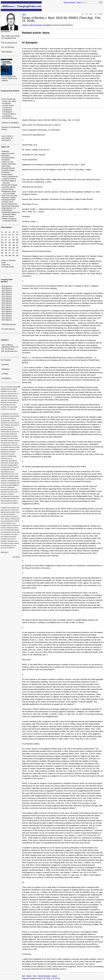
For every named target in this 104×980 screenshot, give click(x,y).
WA (6, 255)
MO (17, 242)
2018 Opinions (7, 303)
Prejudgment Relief (8, 200)
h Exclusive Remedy (10, 118)
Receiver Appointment (9, 204)
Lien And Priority (7, 189)
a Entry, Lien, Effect (9, 101)
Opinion (25, 25)
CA (17, 232)
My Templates (6, 360)
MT (2, 245)
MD (17, 240)
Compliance (6, 160)
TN (6, 253)
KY (6, 240)
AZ (10, 232)
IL (9, 237)
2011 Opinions (7, 318)
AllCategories (6, 378)
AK (6, 232)
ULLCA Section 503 (8, 99)
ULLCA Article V (7, 136)
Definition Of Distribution (10, 123)
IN (13, 237)
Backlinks (101, 14)
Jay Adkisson (5, 31)
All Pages (5, 374)
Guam (4, 263)
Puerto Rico (6, 265)
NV (10, 245)
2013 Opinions (7, 314)
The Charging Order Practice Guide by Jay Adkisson (9, 78)
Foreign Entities (7, 174)
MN (10, 242)
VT (17, 253)
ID (6, 237)
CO (2, 235)
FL (13, 235)
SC (17, 250)
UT (14, 253)
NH (14, 245)
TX (10, 253)
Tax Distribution (7, 210)
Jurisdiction (48, 25)
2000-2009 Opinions (9, 324)
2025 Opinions (7, 288)
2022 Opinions (7, 295)
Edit (87, 14)
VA (2, 255)
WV (10, 255)
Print (95, 14)
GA (17, 235)
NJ (17, 245)
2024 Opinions (7, 290)
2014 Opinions (7, 311)
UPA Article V (6, 140)
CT (6, 235)
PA (10, 250)
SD (2, 253)
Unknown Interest (8, 217)
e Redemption (7, 112)
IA (17, 237)
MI (6, 242)
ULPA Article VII (7, 138)
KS (2, 240)
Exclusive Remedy (8, 168)
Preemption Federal (9, 198)
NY (6, 248)
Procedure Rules (7, 202)
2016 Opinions (7, 307)
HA (2, 237)
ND (14, 248)
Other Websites (7, 52)
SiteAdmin (5, 365)
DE (10, 235)
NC (10, 248)
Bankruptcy (5, 155)
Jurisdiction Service (8, 187)
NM (2, 248)
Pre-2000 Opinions (8, 329)
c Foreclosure (7, 108)
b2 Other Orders (8, 105)
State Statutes (6, 227)
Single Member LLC (9, 208)
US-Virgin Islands (8, 267)
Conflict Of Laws (7, 162)
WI (13, 255)
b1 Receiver (6, 103)
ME (14, 240)
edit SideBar (16, 557)
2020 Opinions (7, 299)
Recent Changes (69, 2)
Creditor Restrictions (9, 164)
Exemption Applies (8, 170)
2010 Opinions (7, 320)
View (83, 14)
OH (17, 248)
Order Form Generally (9, 195)
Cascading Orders (8, 158)
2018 (31, 25)
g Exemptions (7, 116)
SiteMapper (6, 369)
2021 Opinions (7, 297)
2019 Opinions (7, 301)
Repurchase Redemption (10, 206)
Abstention (5, 151)
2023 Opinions (7, 292)
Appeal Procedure (8, 153)
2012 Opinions (7, 316)
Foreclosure (6, 172)
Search (79, 2)
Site (24, 14)
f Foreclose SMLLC (9, 114)
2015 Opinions (7, 309)
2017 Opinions (7, 305)
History (91, 14)
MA (2, 242)
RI (13, 250)
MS (14, 242)
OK (2, 250)
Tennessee (38, 25)
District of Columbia (8, 260)
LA (10, 240)
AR (14, 232)
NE (6, 245)
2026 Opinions (7, 286)
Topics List (5, 147)
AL (2, 232)
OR (6, 250)
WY (17, 255)
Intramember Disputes (9, 185)
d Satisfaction (7, 110)
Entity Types (6, 166)
